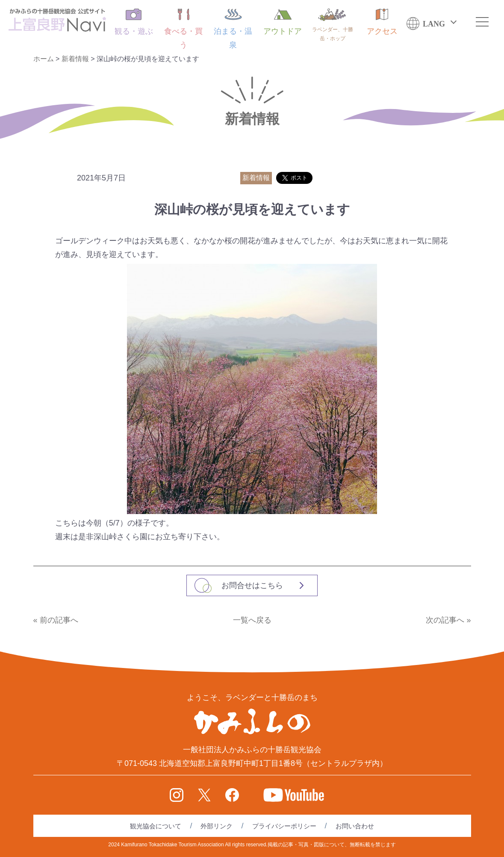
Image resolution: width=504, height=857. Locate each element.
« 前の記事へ (56, 620)
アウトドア (283, 22)
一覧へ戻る (252, 620)
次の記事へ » (448, 620)
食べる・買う (183, 29)
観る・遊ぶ (134, 22)
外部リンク (217, 826)
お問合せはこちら (252, 585)
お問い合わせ (355, 826)
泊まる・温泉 (233, 29)
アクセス (382, 22)
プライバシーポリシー (284, 826)
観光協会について (156, 826)
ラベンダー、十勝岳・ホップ (333, 25)
